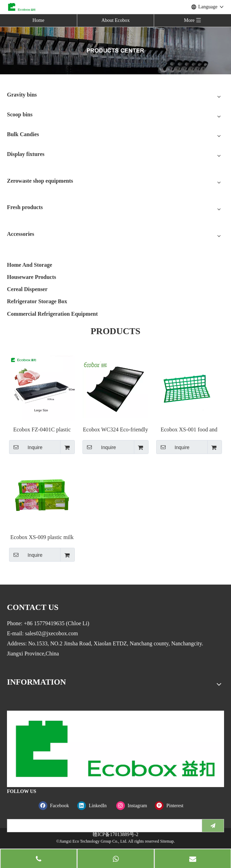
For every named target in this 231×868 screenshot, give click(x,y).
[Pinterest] (173, 806)
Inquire (26, 447)
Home (38, 20)
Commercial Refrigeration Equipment (52, 314)
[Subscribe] (213, 826)
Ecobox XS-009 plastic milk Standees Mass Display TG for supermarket (42, 538)
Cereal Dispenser (27, 289)
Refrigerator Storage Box (37, 301)
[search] (103, 826)
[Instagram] (134, 806)
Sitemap (167, 841)
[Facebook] (57, 806)
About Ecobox (115, 20)
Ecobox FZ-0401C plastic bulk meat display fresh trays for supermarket (42, 430)
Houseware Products (31, 277)
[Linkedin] (95, 806)
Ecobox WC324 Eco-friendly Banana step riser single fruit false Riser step (115, 430)
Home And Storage (30, 265)
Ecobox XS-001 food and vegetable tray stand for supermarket (189, 430)
